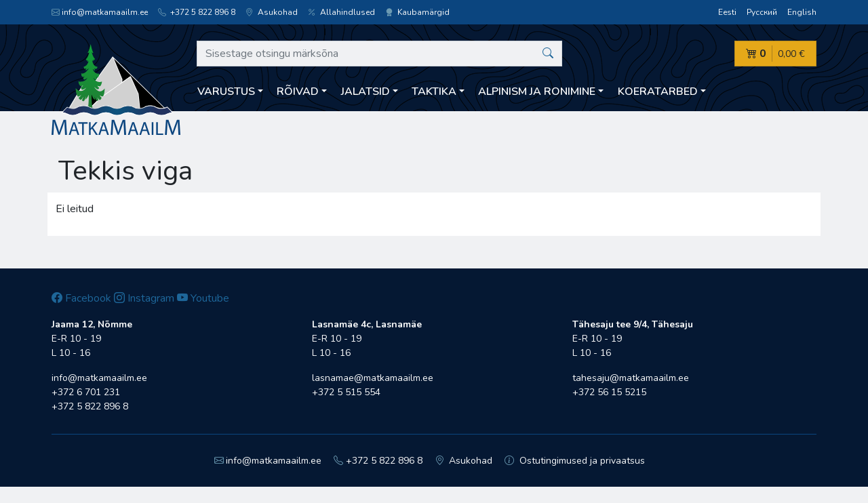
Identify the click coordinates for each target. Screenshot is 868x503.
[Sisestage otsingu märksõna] (379, 54)
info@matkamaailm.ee (100, 12)
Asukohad (272, 12)
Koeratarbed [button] (658, 92)
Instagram (144, 298)
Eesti (727, 12)
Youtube (203, 298)
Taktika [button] (434, 92)
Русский (762, 12)
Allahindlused (341, 12)
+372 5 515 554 (346, 392)
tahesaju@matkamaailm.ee (631, 378)
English (802, 12)
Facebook (81, 298)
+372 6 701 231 (86, 392)
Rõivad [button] (298, 92)
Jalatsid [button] (366, 92)
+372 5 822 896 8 (197, 12)
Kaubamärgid (417, 12)
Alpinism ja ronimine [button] (537, 92)
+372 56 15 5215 (609, 392)
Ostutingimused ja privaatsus (575, 461)
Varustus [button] (226, 92)
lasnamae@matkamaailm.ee (373, 378)
